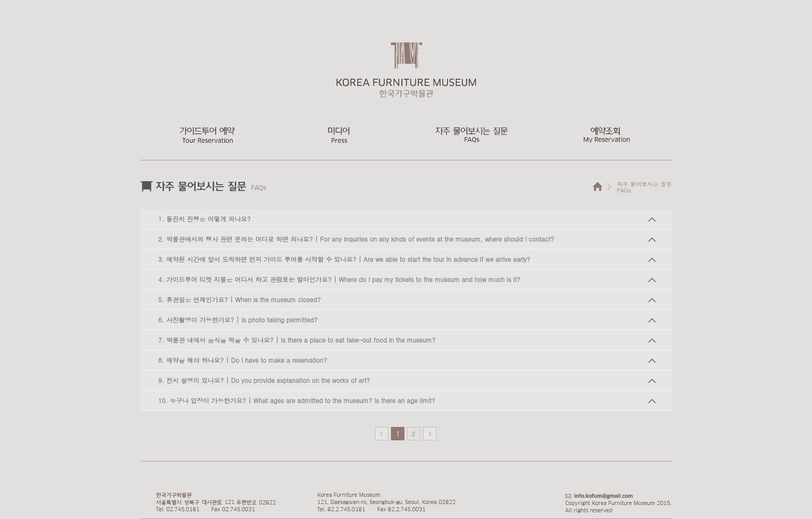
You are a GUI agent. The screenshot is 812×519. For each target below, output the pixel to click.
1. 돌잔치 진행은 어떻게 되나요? (205, 219)
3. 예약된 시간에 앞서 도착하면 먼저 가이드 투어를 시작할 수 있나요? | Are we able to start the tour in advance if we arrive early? (344, 259)
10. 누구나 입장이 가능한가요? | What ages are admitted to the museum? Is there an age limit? (297, 400)
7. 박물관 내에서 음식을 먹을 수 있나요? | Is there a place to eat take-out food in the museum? (297, 340)
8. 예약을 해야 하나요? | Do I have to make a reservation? (243, 360)
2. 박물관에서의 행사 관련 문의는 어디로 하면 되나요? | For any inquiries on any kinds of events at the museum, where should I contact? (356, 239)
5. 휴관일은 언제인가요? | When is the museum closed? (240, 299)
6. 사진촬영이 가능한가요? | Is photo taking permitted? (238, 320)
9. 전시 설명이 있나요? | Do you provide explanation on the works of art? (264, 380)
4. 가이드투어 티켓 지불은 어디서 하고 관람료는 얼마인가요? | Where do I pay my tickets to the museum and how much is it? (339, 279)
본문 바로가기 (0, 0)
